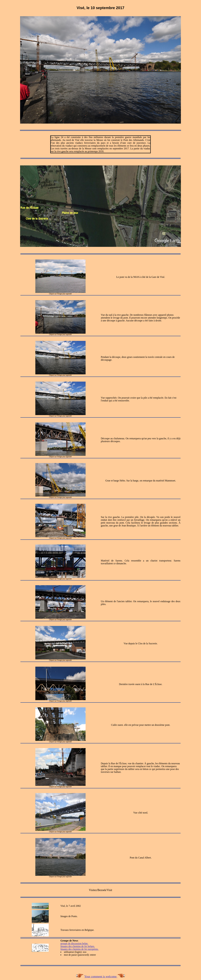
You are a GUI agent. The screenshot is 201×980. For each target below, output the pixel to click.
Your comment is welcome (101, 976)
